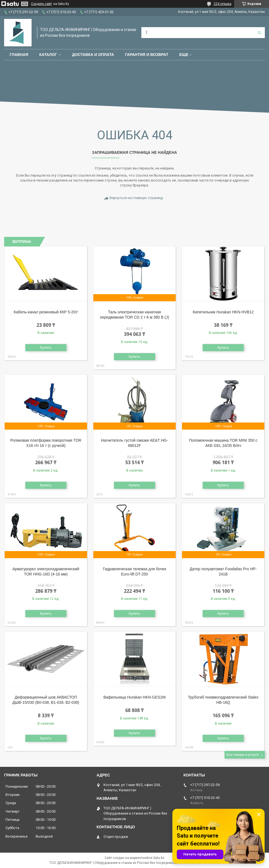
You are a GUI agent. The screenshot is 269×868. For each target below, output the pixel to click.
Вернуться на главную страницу (136, 198)
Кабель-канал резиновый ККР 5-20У (46, 312)
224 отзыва (222, 4)
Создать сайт (41, 4)
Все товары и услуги (243, 755)
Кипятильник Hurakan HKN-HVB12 (223, 312)
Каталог (48, 55)
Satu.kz (159, 858)
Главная (19, 55)
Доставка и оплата (93, 55)
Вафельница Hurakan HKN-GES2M (135, 697)
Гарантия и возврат (147, 55)
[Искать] (259, 33)
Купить (46, 348)
